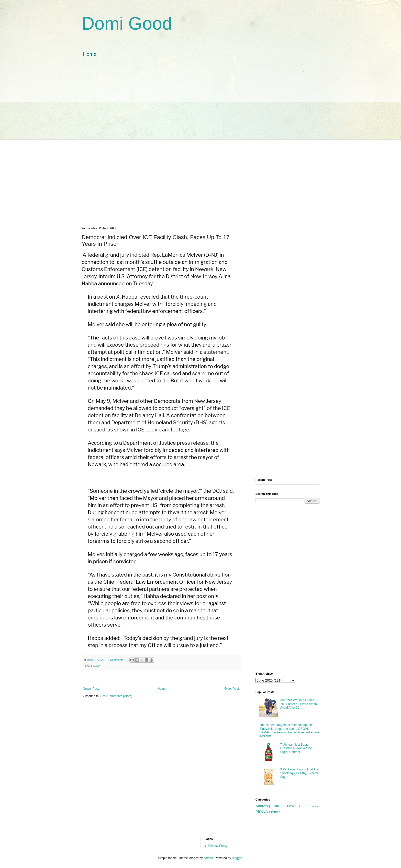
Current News (284, 806)
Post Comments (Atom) (116, 696)
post (103, 297)
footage (180, 430)
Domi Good (127, 24)
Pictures (275, 812)
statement (216, 352)
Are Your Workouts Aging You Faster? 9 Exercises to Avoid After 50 (299, 704)
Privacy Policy (218, 846)
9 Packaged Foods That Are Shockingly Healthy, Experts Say (299, 773)
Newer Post (91, 689)
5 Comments (115, 660)
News (97, 666)
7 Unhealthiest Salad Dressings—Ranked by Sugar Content (296, 748)
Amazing (263, 806)
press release (193, 443)
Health (304, 806)
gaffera (208, 858)
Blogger (237, 858)
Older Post (232, 689)
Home (90, 54)
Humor (316, 806)
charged (133, 554)
